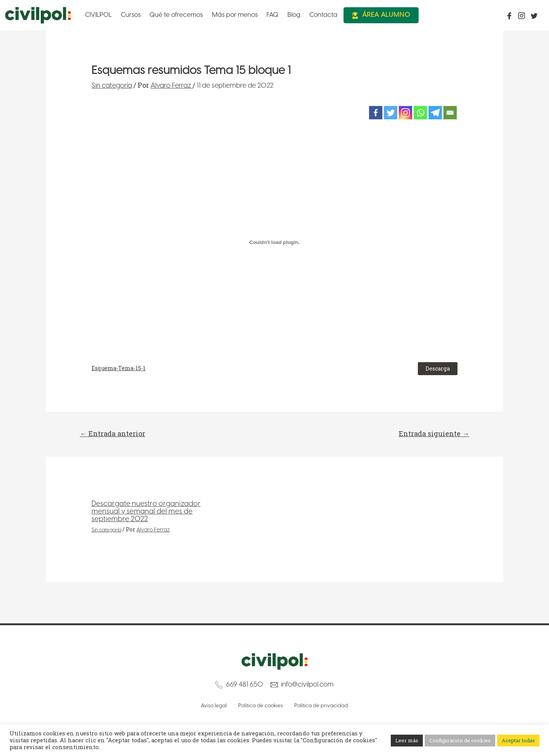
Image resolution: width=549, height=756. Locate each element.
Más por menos (218, 15)
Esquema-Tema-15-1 (119, 368)
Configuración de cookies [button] (460, 740)
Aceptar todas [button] (518, 740)
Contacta (295, 15)
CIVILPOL (95, 15)
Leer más (407, 740)
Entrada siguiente (431, 434)
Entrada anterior (116, 434)
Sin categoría (112, 86)
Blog (270, 15)
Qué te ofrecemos (165, 15)
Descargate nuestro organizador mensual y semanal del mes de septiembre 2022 (148, 513)
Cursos (124, 15)
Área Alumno (357, 15)
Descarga (438, 368)
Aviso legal (212, 706)
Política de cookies (261, 706)
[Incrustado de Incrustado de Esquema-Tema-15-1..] (274, 242)
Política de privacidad (323, 706)
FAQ (251, 15)
